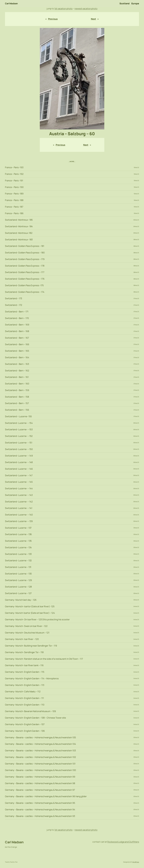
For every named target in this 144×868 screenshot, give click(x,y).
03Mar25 (136, 737)
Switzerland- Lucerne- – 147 (19, 475)
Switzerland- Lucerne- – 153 (19, 430)
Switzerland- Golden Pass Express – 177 (25, 272)
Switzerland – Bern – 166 (17, 344)
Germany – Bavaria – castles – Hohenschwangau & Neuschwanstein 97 (40, 790)
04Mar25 (136, 606)
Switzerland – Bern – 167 (17, 338)
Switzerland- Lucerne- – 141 (19, 508)
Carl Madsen (11, 3)
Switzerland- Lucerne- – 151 (19, 443)
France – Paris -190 (14, 187)
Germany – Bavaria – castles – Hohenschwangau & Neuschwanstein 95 (40, 803)
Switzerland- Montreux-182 (19, 233)
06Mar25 (136, 423)
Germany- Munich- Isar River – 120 (22, 639)
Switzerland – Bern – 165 (17, 351)
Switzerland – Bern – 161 (17, 377)
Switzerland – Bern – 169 (17, 325)
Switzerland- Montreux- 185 (19, 220)
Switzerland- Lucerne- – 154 (19, 423)
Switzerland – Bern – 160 (17, 384)
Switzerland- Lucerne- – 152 (19, 436)
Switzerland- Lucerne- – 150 (19, 449)
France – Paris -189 (14, 194)
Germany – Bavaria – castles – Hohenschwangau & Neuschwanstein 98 (40, 783)
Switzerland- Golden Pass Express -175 (24, 285)
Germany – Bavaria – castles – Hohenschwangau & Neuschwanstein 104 (40, 744)
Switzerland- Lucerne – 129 (18, 580)
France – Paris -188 (14, 200)
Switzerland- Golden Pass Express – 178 (25, 266)
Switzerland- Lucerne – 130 (18, 574)
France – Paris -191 (14, 181)
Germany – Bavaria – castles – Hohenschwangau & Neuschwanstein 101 (40, 764)
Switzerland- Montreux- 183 (19, 240)
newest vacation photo (86, 9)
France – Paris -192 (14, 174)
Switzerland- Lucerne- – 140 (19, 515)
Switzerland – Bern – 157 (17, 403)
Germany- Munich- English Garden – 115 (25, 672)
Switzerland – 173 (13, 298)
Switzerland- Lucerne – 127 (18, 593)
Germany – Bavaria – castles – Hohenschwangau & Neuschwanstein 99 (40, 777)
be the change (11, 847)
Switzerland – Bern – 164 (17, 357)
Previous (53, 19)
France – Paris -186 (14, 213)
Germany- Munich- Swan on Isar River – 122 (26, 626)
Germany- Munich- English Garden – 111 (24, 698)
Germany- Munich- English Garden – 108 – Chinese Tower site (35, 718)
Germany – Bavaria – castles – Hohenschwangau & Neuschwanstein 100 (40, 770)
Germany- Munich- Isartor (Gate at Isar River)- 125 (30, 606)
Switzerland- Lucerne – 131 (18, 567)
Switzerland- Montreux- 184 (19, 226)
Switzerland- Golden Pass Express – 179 (25, 259)
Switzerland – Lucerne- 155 (18, 416)
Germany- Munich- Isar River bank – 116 (24, 665)
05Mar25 (136, 528)
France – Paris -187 (14, 207)
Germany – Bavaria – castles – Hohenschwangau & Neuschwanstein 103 (40, 751)
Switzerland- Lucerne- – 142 (19, 502)
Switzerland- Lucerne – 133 (18, 554)
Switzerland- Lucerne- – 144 (19, 489)
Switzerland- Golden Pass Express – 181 (25, 246)
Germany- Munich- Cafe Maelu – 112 (23, 692)
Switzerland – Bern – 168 (17, 331)
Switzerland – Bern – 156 (17, 410)
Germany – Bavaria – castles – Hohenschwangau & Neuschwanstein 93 (40, 816)
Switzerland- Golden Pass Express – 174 (25, 292)
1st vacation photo (63, 9)
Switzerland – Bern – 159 (17, 390)
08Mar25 (136, 239)
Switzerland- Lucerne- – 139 (19, 521)
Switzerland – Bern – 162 (17, 371)
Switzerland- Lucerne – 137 (18, 528)
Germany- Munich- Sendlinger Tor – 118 (24, 652)
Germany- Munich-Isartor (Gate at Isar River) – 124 (30, 613)
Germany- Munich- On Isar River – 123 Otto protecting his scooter (37, 620)
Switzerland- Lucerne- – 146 (19, 469)
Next (93, 19)
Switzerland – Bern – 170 (17, 318)
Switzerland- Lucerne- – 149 (19, 456)
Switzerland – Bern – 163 (17, 364)
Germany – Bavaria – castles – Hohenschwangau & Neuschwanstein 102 (40, 757)
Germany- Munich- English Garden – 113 (25, 685)
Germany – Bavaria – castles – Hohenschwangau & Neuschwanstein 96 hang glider (46, 796)
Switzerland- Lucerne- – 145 (19, 482)
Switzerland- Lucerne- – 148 (19, 462)
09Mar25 (136, 220)
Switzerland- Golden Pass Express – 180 (25, 253)
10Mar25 (136, 167)
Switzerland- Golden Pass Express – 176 (25, 279)
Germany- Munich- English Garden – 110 (25, 705)
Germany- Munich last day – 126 (21, 600)
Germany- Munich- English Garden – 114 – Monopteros (32, 679)
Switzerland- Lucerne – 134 (18, 547)
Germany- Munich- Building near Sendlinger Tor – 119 (31, 646)
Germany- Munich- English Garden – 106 (25, 731)
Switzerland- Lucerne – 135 (18, 541)
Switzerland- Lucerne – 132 (18, 561)
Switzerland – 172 (14, 305)
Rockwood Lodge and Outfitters (123, 842)
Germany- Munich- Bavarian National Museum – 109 (30, 711)
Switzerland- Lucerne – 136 (18, 534)
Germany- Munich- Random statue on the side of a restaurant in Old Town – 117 (44, 659)
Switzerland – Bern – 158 (17, 397)
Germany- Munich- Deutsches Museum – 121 (27, 633)
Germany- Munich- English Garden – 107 (25, 724)
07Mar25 (136, 298)
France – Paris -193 (14, 167)
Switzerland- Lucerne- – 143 (19, 495)
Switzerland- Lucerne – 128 (18, 587)
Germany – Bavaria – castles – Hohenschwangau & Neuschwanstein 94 (40, 810)
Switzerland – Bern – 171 (17, 312)
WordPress (136, 862)
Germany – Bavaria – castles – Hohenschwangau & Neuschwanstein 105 (40, 738)
